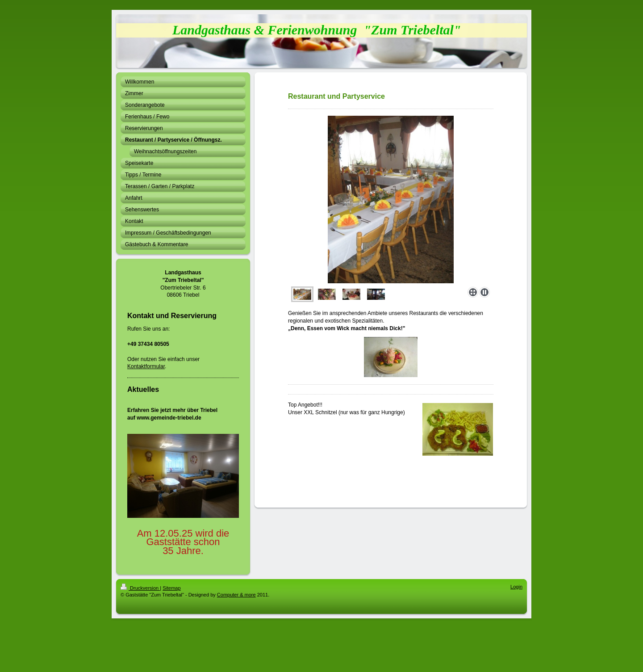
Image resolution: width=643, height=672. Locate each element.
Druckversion (140, 588)
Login (516, 587)
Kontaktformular (146, 366)
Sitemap (171, 588)
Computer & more (236, 595)
